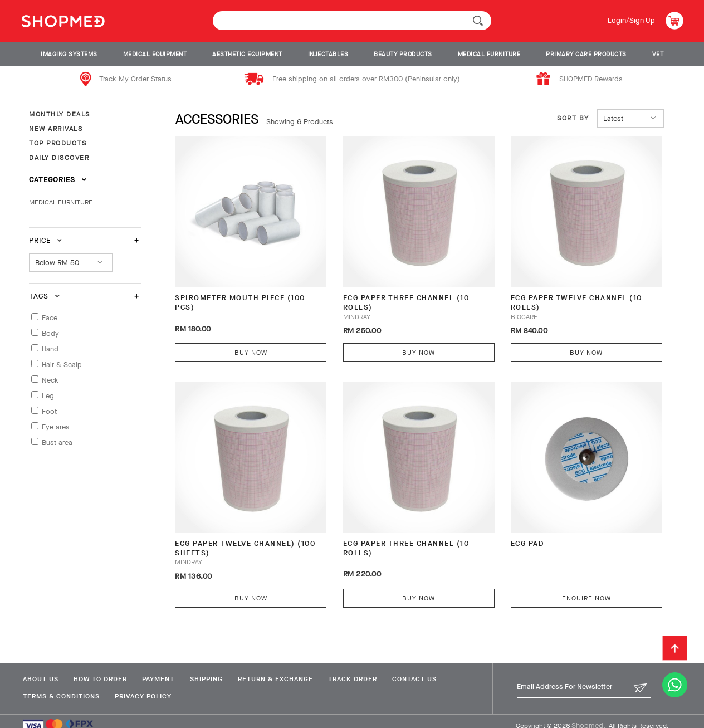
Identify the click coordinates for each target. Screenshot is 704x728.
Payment (161, 668)
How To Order (101, 668)
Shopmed (587, 715)
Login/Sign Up (631, 20)
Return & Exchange (281, 668)
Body (50, 333)
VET (658, 54)
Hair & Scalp (62, 365)
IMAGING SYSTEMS (69, 54)
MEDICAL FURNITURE (489, 54)
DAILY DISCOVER (59, 158)
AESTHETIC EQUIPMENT (247, 54)
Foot (49, 411)
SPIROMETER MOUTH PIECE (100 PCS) (241, 297)
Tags (45, 296)
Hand (50, 349)
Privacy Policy (144, 686)
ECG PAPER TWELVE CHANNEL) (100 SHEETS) (246, 537)
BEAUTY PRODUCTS (403, 54)
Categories (58, 180)
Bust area (57, 443)
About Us (40, 668)
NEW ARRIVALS (56, 129)
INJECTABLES (328, 54)
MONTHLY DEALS (60, 114)
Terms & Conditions (61, 686)
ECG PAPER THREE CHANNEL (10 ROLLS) (401, 297)
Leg (48, 396)
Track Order (360, 668)
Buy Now (248, 347)
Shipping (210, 668)
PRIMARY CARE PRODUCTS (586, 54)
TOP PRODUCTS (58, 143)
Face (50, 318)
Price (46, 240)
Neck (50, 380)
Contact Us (423, 668)
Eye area (56, 427)
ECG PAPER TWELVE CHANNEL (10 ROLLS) (566, 297)
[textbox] (352, 21)
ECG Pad (517, 532)
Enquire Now (574, 587)
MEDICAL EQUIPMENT (155, 54)
